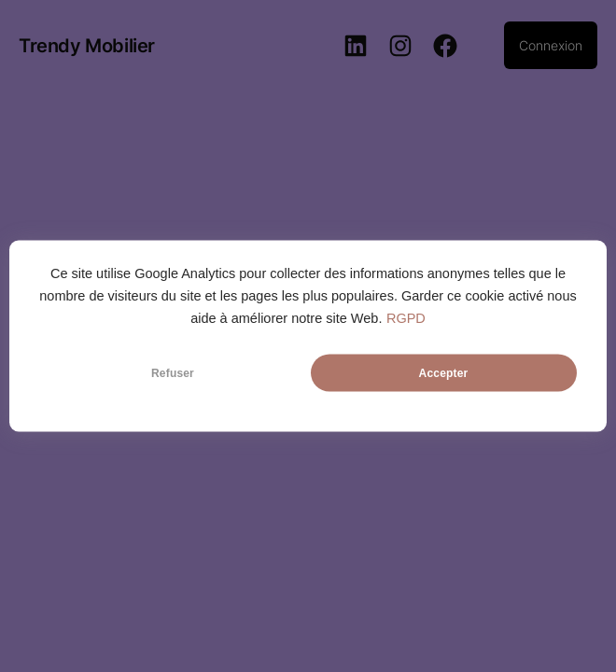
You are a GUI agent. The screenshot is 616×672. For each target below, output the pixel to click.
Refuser (173, 373)
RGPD (406, 318)
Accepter (444, 373)
